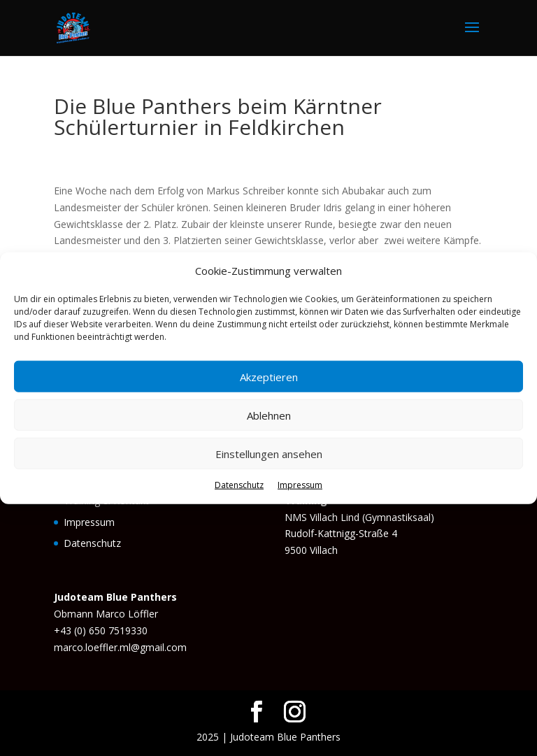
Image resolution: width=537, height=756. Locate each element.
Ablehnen (269, 415)
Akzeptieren (269, 377)
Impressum (300, 485)
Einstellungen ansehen (269, 454)
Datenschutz (239, 485)
